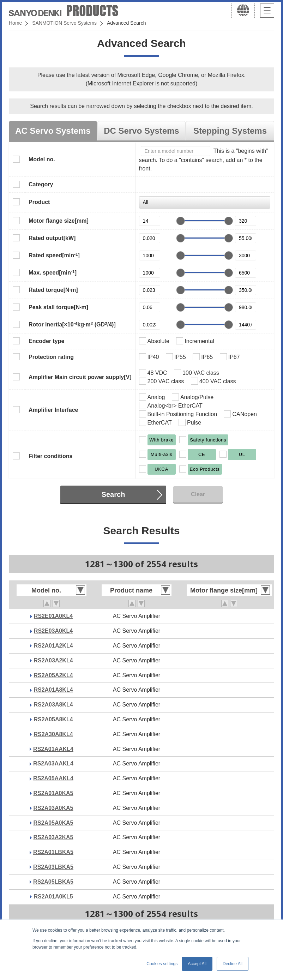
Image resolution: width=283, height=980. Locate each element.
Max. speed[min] (53, 272)
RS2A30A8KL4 (53, 734)
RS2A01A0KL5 (53, 897)
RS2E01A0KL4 (53, 616)
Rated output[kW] (52, 238)
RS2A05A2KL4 (53, 675)
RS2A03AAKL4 (53, 763)
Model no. (42, 159)
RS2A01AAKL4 (53, 749)
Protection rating (51, 357)
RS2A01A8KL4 (53, 690)
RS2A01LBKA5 (53, 852)
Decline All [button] (233, 964)
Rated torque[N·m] (53, 290)
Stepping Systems (230, 131)
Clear (198, 494)
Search (113, 494)
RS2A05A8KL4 (53, 719)
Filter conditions (50, 456)
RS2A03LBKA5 (53, 867)
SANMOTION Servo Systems (64, 23)
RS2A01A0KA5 (53, 793)
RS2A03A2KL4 (53, 660)
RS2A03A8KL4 (53, 705)
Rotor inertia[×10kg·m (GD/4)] (72, 324)
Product (39, 202)
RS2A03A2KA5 (53, 837)
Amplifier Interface (53, 410)
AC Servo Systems (53, 131)
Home (15, 23)
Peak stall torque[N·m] (58, 307)
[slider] (181, 221)
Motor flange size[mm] (59, 221)
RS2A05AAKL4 (53, 778)
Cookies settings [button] (162, 964)
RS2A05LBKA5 (53, 882)
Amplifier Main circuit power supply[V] (80, 377)
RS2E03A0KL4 (53, 631)
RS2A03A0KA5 (53, 808)
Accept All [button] (197, 964)
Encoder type (46, 341)
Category (41, 184)
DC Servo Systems (141, 131)
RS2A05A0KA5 (53, 823)
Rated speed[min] (54, 255)
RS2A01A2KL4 (53, 646)
